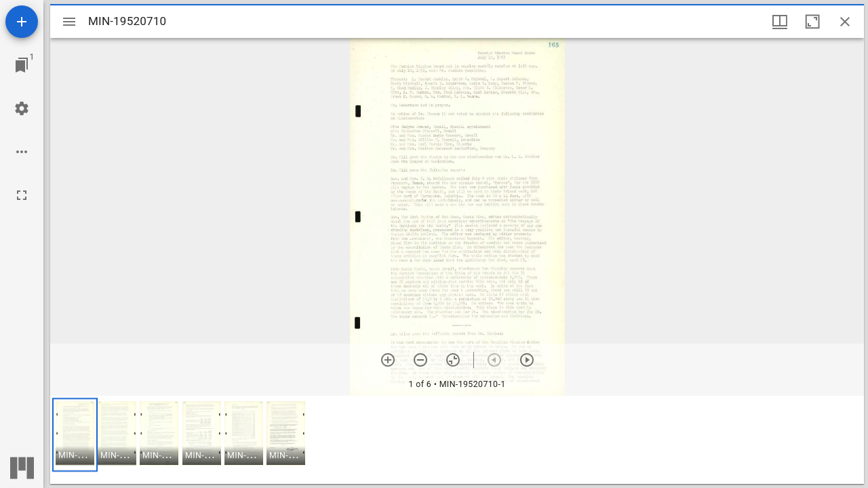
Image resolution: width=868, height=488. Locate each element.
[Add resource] (22, 22)
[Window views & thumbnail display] (780, 22)
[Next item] (527, 360)
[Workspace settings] (22, 108)
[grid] (457, 440)
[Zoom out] (420, 360)
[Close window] (845, 22)
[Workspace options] (22, 152)
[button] (75, 435)
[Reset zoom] (453, 360)
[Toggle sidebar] (69, 22)
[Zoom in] (388, 360)
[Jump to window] (22, 65)
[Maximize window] (812, 22)
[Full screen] (22, 195)
